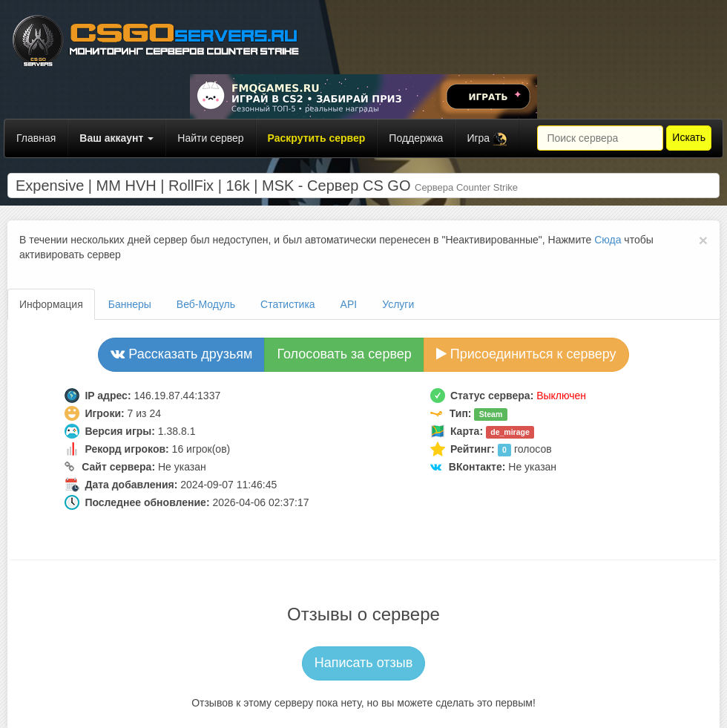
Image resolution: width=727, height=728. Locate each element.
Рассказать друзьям (181, 354)
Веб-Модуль (206, 304)
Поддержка (416, 138)
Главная (36, 138)
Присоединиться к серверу (526, 354)
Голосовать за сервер (344, 354)
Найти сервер (210, 138)
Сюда (608, 240)
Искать (689, 137)
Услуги (398, 304)
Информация (51, 304)
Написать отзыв (364, 663)
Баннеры (130, 304)
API (349, 304)
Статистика (288, 304)
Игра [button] (487, 139)
